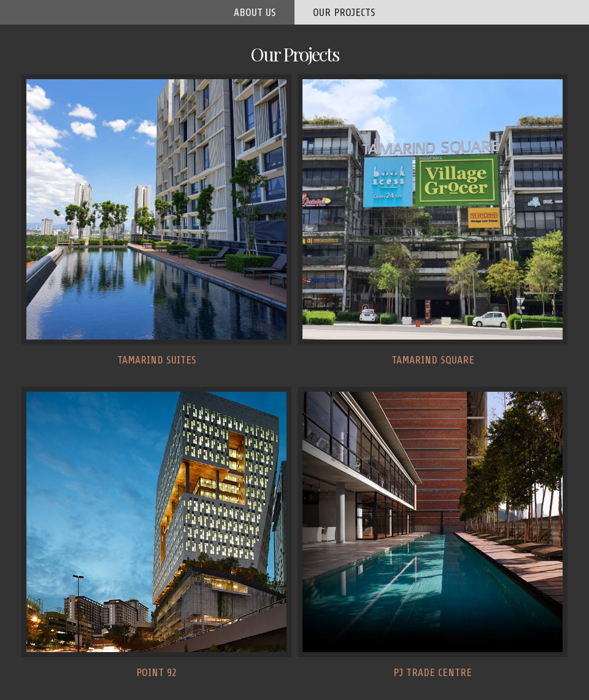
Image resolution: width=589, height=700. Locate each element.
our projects (344, 12)
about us (255, 12)
